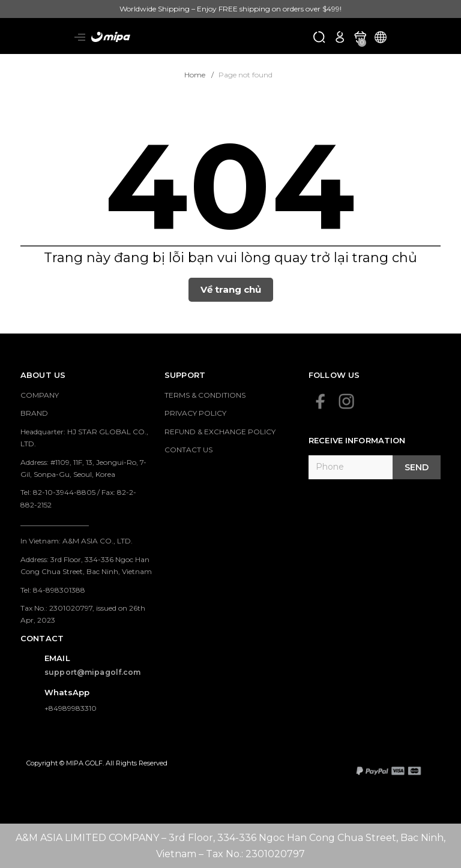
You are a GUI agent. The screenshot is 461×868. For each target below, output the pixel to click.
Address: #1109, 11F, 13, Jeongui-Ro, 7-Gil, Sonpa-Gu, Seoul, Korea (83, 468)
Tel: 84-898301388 (53, 590)
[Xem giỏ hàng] (360, 36)
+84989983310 (71, 708)
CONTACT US (188, 450)
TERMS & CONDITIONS (205, 395)
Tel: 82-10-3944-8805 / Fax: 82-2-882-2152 (78, 498)
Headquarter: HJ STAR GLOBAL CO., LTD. (84, 438)
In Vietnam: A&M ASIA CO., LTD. (77, 541)
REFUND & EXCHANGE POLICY (220, 432)
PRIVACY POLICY (195, 413)
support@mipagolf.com (93, 672)
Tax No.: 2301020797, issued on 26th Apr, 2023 (83, 614)
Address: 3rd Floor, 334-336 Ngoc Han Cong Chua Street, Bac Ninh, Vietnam (86, 565)
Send (417, 467)
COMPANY (40, 395)
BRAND (34, 413)
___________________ (55, 523)
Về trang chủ (231, 289)
